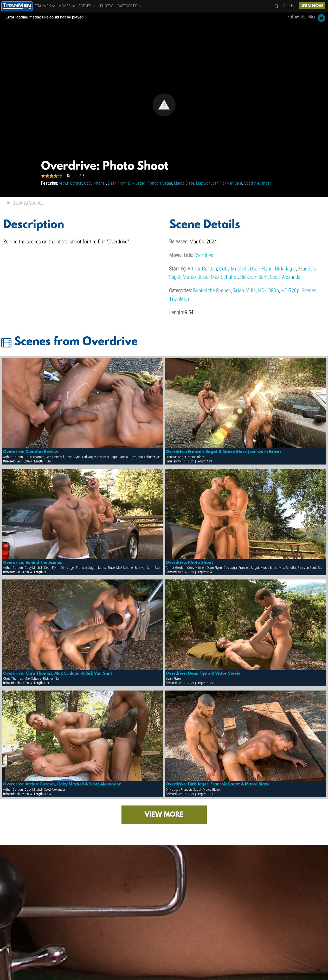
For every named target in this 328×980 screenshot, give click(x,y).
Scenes (309, 291)
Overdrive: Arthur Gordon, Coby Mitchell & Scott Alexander (62, 784)
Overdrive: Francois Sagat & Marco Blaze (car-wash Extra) (223, 452)
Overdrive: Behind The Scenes (33, 563)
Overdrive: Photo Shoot (189, 563)
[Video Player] (164, 105)
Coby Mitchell (95, 183)
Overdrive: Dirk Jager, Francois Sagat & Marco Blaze (217, 784)
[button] (164, 105)
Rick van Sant (231, 183)
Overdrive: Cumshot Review (31, 452)
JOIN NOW (312, 6)
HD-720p (290, 291)
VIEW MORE (164, 815)
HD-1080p (268, 291)
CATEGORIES (130, 6)
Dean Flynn (117, 183)
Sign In (288, 6)
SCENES (87, 6)
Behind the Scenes (212, 291)
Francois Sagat (159, 183)
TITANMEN (45, 6)
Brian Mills (244, 291)
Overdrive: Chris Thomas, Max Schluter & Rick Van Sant (58, 674)
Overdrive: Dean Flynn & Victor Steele (203, 674)
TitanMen (179, 299)
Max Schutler (207, 183)
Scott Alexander (257, 183)
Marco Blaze (184, 183)
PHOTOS (107, 6)
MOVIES (67, 6)
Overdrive (204, 255)
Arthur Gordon (70, 183)
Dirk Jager (137, 183)
